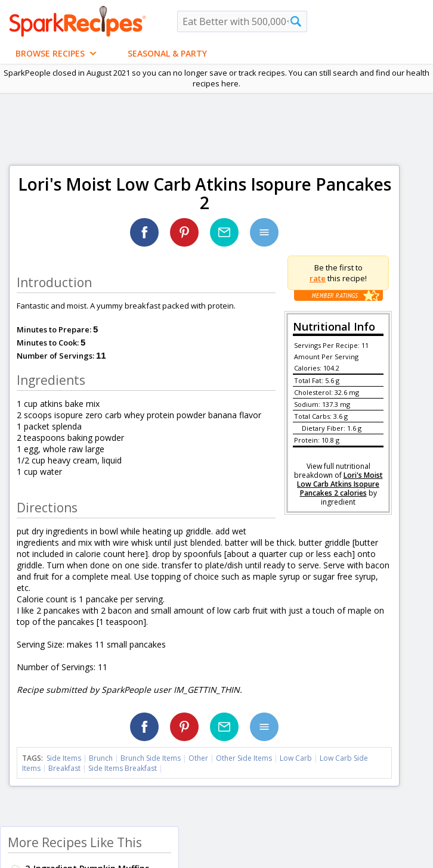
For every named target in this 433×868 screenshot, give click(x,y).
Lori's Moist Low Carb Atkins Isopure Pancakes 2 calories (340, 484)
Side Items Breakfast (123, 768)
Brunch (101, 758)
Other (198, 758)
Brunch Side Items (151, 758)
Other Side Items (244, 758)
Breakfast (64, 768)
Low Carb (296, 758)
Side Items (64, 758)
